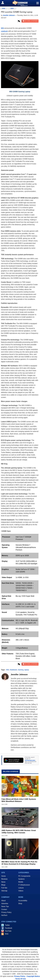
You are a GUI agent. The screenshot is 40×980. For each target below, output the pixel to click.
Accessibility (23, 901)
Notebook (13, 670)
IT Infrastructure (24, 885)
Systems (21, 879)
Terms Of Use (21, 979)
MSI (2, 28)
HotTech (4, 915)
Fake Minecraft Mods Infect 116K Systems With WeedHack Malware (19, 800)
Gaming (21, 670)
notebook (4, 31)
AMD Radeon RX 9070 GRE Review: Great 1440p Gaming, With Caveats (19, 832)
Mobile (21, 882)
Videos (21, 891)
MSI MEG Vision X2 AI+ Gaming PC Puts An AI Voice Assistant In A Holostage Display (19, 863)
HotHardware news (30, 760)
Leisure (21, 888)
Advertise (5, 904)
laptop (27, 670)
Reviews (4, 879)
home (4, 8)
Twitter (7, 925)
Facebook (9, 928)
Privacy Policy (6, 912)
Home (4, 876)
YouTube (8, 931)
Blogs (3, 885)
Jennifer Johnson (19, 674)
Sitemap (4, 891)
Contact (4, 909)
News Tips (5, 906)
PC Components (24, 876)
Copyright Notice (33, 976)
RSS (7, 934)
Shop (20, 904)
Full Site (4, 888)
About (3, 901)
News (12, 8)
